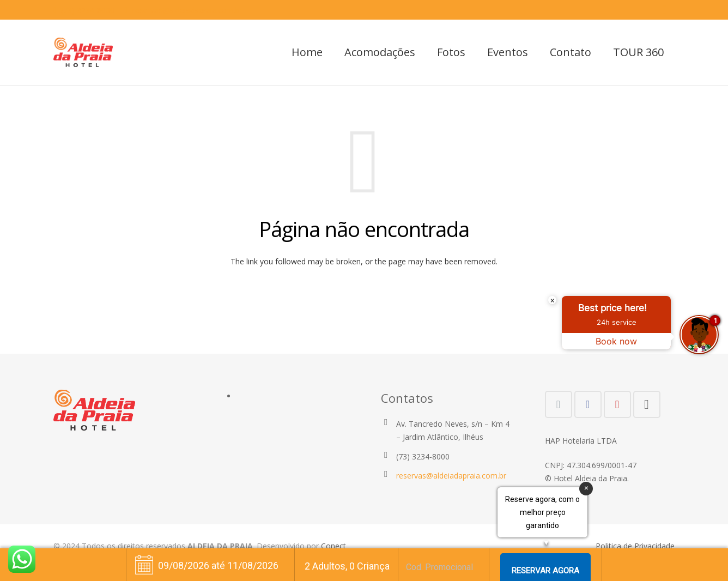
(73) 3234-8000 (88, 10)
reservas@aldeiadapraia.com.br (187, 10)
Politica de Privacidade (635, 546)
